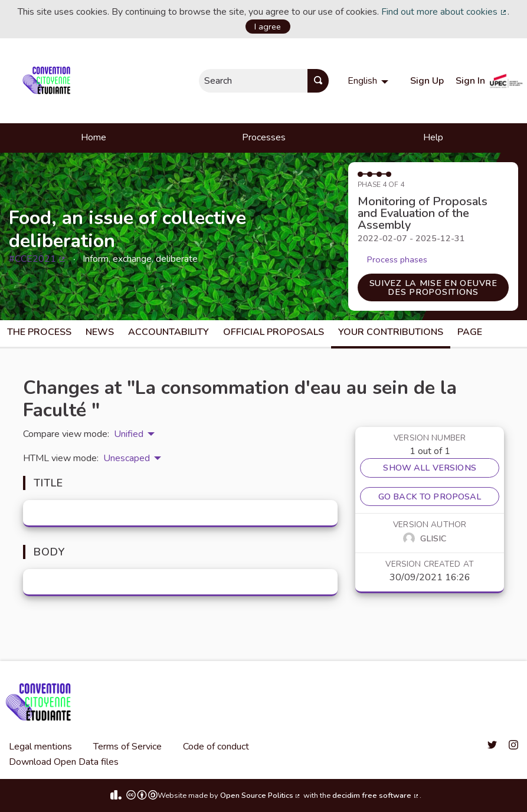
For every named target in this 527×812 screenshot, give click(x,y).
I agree (268, 27)
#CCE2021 (37, 259)
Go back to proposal (430, 497)
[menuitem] (369, 81)
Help (433, 137)
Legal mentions (40, 747)
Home (94, 137)
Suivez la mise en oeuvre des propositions (433, 287)
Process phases (397, 259)
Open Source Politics (261, 795)
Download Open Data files (64, 762)
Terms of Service (127, 747)
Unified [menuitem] (129, 434)
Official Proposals (274, 332)
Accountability (168, 332)
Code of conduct (216, 747)
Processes (264, 137)
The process (39, 332)
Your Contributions (391, 332)
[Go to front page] (49, 81)
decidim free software (376, 795)
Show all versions (429, 468)
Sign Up (427, 81)
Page (470, 332)
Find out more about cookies (444, 12)
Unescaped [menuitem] (127, 458)
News (100, 332)
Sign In (470, 81)
